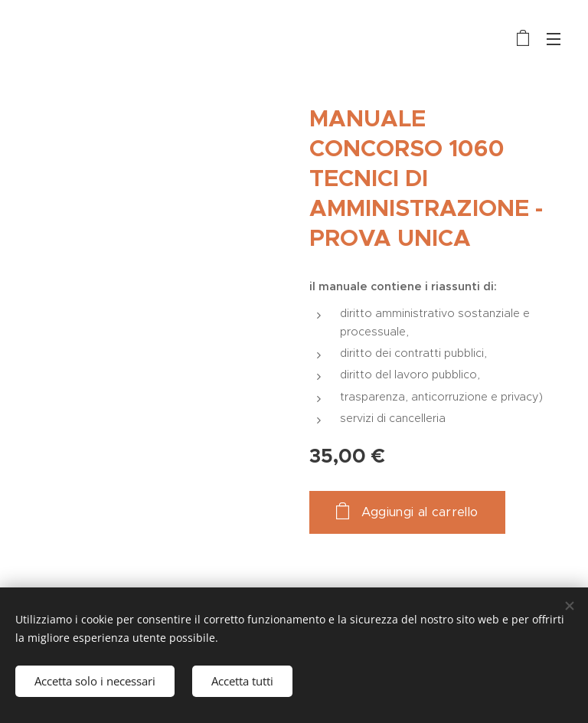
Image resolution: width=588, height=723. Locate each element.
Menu (554, 39)
